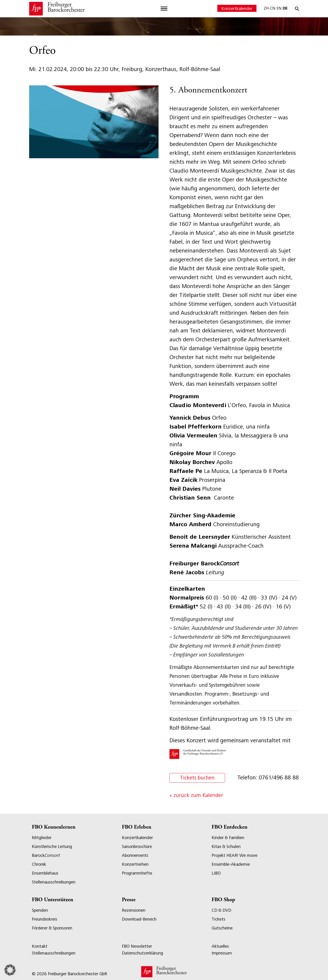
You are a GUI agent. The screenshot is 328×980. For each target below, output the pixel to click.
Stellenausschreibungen (54, 882)
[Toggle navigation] (164, 9)
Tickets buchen (198, 778)
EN (279, 8)
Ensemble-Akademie (231, 864)
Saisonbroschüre (137, 846)
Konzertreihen (135, 864)
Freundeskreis (45, 919)
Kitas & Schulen (226, 846)
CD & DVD (221, 910)
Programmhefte (137, 873)
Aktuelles (220, 946)
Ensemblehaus (45, 873)
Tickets (218, 919)
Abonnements (135, 855)
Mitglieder (42, 838)
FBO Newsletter (137, 946)
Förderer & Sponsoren (52, 928)
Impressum (222, 953)
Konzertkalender (237, 9)
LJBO (216, 873)
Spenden (40, 910)
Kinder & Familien (228, 838)
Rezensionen (134, 910)
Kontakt (40, 946)
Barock (46, 855)
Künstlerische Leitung (52, 846)
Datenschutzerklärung (142, 953)
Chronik (39, 864)
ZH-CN (270, 8)
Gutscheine (222, 928)
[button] (10, 970)
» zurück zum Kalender (196, 795)
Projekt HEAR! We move (234, 855)
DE (285, 8)
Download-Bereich (139, 919)
